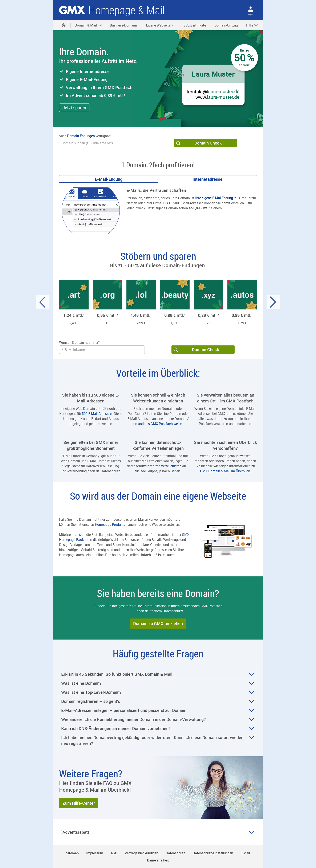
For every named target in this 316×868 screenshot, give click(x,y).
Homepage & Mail (127, 10)
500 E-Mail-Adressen (97, 414)
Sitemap (72, 853)
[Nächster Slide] (273, 302)
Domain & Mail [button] (88, 25)
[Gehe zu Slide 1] (109, 179)
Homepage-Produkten (111, 524)
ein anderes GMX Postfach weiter (158, 424)
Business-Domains (124, 25)
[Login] (251, 9)
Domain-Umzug (226, 25)
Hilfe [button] (252, 25)
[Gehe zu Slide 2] (207, 179)
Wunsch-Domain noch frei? (79, 342)
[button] (74, 108)
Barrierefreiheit (158, 860)
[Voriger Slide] (43, 302)
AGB (114, 853)
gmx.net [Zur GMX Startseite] (72, 10)
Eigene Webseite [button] (161, 25)
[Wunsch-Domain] (105, 143)
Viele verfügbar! (85, 136)
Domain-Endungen (81, 136)
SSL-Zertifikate (195, 25)
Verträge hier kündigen (141, 853)
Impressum (95, 853)
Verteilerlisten (171, 466)
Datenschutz (175, 853)
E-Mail (245, 853)
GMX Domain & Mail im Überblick (225, 471)
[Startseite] (64, 25)
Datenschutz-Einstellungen (213, 853)
